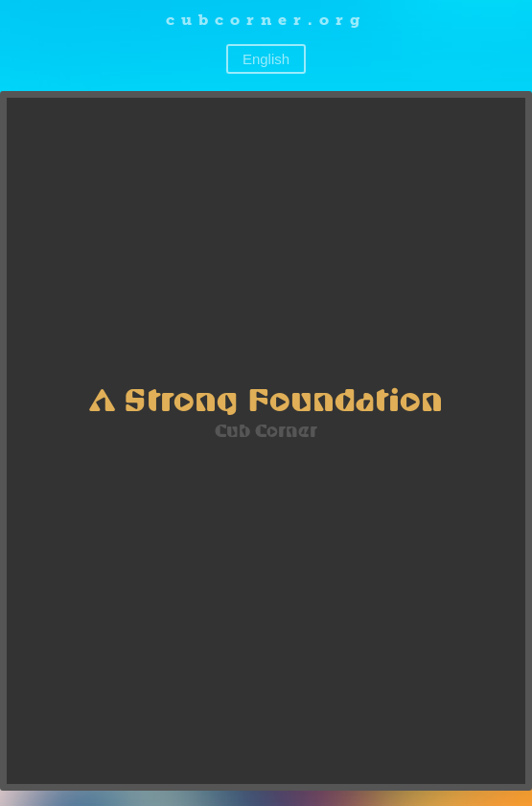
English (266, 59)
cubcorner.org (266, 20)
